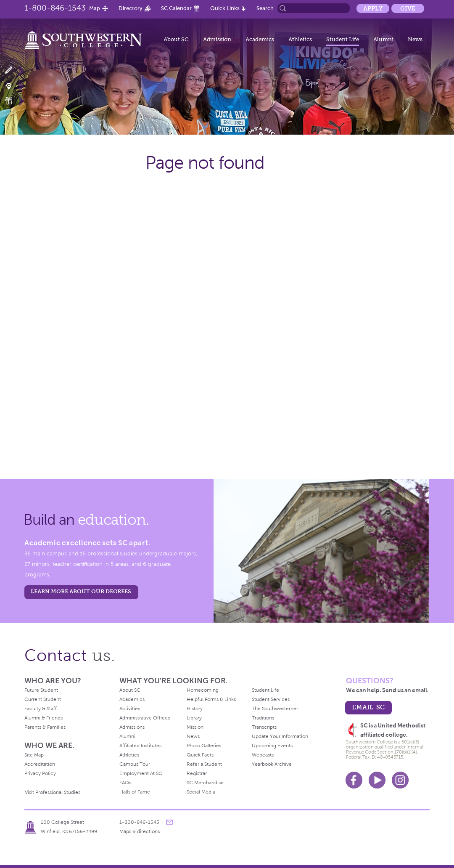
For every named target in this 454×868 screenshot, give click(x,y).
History (195, 709)
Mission (195, 727)
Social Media (201, 792)
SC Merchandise (205, 783)
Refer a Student (204, 764)
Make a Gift (14, 101)
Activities (130, 709)
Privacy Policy (40, 773)
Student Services (271, 699)
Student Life (343, 39)
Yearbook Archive (272, 764)
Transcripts (264, 727)
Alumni (383, 39)
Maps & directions (140, 831)
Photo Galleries (204, 746)
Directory (131, 8)
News (415, 39)
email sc (368, 707)
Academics (260, 39)
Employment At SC (141, 773)
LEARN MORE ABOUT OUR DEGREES (81, 591)
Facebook (354, 780)
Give (408, 8)
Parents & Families (45, 727)
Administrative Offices (145, 718)
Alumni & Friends (44, 718)
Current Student (43, 699)
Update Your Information (280, 736)
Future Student (41, 690)
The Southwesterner (275, 709)
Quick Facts (200, 755)
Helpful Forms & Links (211, 699)
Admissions (132, 727)
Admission (217, 39)
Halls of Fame (135, 792)
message (169, 822)
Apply (373, 8)
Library (194, 718)
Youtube (377, 780)
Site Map (34, 755)
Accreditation (40, 764)
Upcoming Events (272, 746)
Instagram (400, 780)
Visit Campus (14, 86)
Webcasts (263, 755)
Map (95, 8)
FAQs (125, 783)
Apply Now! (14, 70)
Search (265, 8)
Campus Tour (135, 764)
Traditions (263, 718)
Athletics (300, 39)
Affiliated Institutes (140, 746)
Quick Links (225, 8)
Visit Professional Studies (53, 792)
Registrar (197, 773)
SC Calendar (176, 8)
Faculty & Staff (41, 709)
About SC (176, 39)
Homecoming (203, 690)
